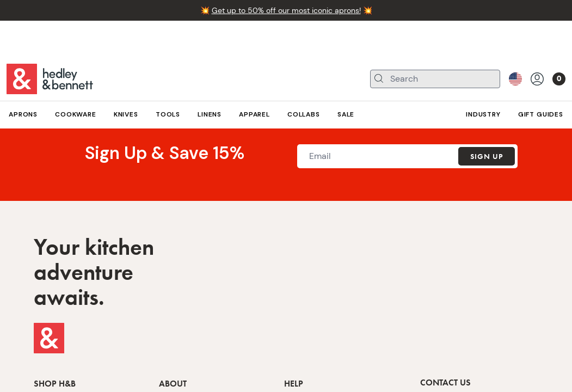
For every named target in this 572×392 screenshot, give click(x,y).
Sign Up (487, 156)
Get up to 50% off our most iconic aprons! (286, 10)
